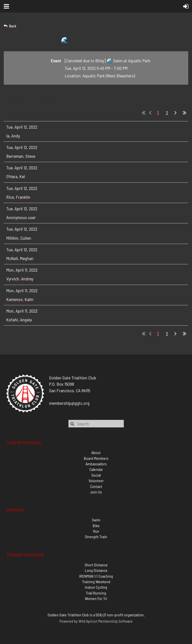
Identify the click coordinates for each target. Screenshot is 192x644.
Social (96, 475)
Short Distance (96, 565)
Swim (96, 520)
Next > (175, 113)
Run (96, 531)
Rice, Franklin (18, 197)
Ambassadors (96, 464)
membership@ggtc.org (69, 403)
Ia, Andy (13, 136)
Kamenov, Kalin (20, 299)
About (96, 452)
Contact (96, 486)
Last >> (184, 113)
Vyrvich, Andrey (20, 279)
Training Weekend (96, 582)
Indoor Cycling (96, 587)
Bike (96, 526)
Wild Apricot (88, 621)
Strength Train (96, 537)
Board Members (96, 458)
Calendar (96, 469)
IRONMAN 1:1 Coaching (96, 576)
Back (13, 26)
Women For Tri (96, 598)
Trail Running (96, 593)
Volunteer (96, 481)
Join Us (96, 492)
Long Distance (96, 570)
